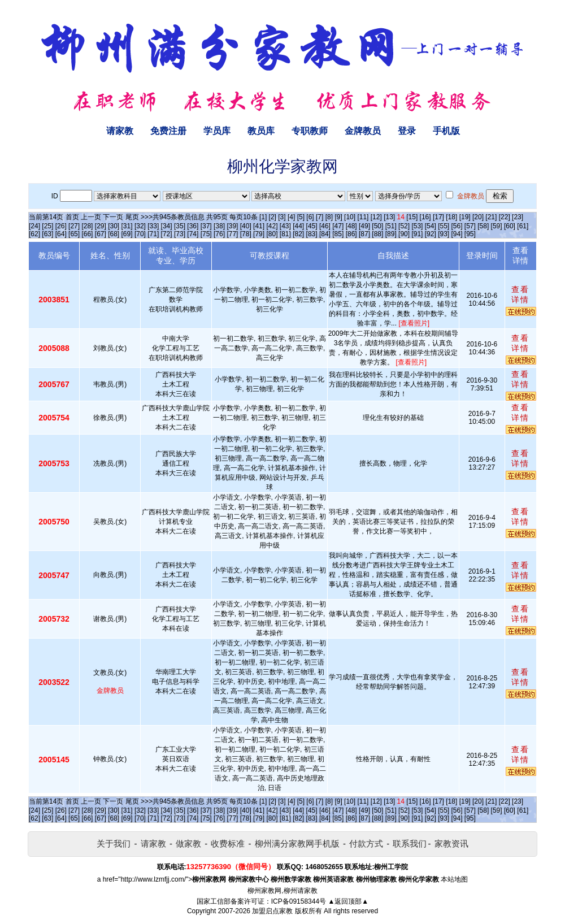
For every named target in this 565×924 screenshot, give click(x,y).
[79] (259, 234)
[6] (310, 217)
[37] (206, 226)
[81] (285, 234)
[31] (127, 226)
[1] (263, 217)
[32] (140, 226)
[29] (101, 226)
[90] (404, 234)
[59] (497, 226)
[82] (298, 234)
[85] (338, 234)
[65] (74, 234)
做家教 (188, 843)
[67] (101, 234)
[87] (364, 234)
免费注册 (168, 131)
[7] (320, 217)
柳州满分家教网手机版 (297, 843)
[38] (219, 226)
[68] (114, 234)
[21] (491, 217)
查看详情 (520, 294)
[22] (505, 217)
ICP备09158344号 (299, 901)
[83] (312, 234)
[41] (259, 226)
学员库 (217, 131)
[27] (74, 226)
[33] (153, 226)
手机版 (446, 131)
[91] (417, 234)
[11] (363, 217)
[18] (451, 217)
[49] (364, 226)
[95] (470, 234)
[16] (425, 217)
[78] (246, 234)
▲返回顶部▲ (348, 901)
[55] (444, 226)
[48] (351, 226)
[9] (338, 217)
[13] (389, 217)
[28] (87, 226)
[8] (329, 217)
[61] (523, 226)
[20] (478, 217)
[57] (470, 226)
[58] (483, 226)
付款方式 (366, 843)
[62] (34, 234)
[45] (312, 226)
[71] (153, 234)
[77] (232, 234)
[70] (140, 234)
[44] (298, 226)
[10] (350, 217)
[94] (457, 234)
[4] (291, 217)
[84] (325, 234)
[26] (61, 226)
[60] (510, 226)
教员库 (261, 131)
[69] (127, 234)
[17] (438, 217)
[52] (404, 226)
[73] (180, 234)
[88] (377, 234)
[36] (193, 226)
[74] (193, 234)
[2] (273, 217)
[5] (301, 217)
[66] (87, 234)
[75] (206, 234)
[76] (219, 234)
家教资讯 (451, 843)
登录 (407, 131)
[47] (338, 226)
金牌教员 (363, 131)
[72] (167, 234)
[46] (325, 226)
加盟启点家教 (272, 911)
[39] (232, 226)
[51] (391, 226)
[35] (180, 226)
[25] (47, 226)
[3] (282, 217)
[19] (465, 217)
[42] (272, 226)
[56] (457, 226)
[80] (272, 234)
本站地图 (454, 879)
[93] (444, 234)
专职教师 (310, 131)
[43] (285, 226)
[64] (61, 234)
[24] (34, 226)
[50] (377, 226)
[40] (246, 226)
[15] (412, 217)
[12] (376, 217)
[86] (351, 234)
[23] (518, 217)
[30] (114, 226)
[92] (431, 234)
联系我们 (410, 843)
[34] (167, 226)
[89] (391, 234)
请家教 (120, 131)
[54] (431, 226)
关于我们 (114, 843)
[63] (47, 234)
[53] (417, 226)
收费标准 (228, 843)
